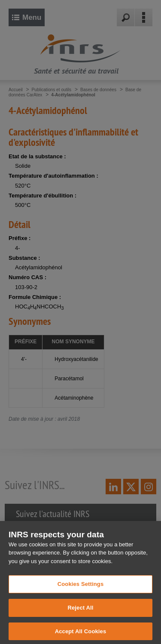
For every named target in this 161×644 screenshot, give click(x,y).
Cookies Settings (81, 593)
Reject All (80, 616)
